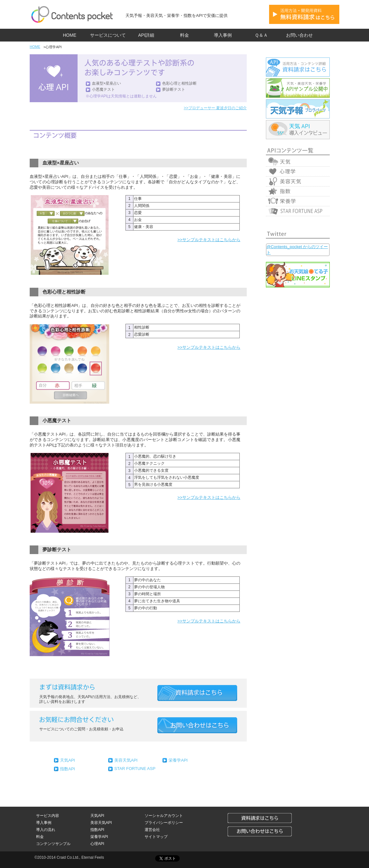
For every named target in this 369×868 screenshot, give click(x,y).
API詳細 (146, 35)
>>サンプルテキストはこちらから (209, 240)
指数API (68, 769)
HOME (70, 35)
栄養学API (178, 760)
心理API (97, 844)
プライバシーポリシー (164, 823)
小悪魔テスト (103, 89)
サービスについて (108, 35)
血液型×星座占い (106, 83)
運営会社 (152, 830)
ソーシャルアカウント (164, 816)
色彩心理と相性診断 (179, 83)
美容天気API (126, 760)
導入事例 (223, 35)
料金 (184, 35)
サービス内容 (48, 816)
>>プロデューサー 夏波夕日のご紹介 (215, 108)
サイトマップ (156, 837)
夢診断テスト (174, 89)
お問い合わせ (299, 35)
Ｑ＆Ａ (261, 35)
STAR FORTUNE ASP (135, 769)
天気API (68, 760)
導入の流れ (46, 830)
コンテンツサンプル (53, 844)
